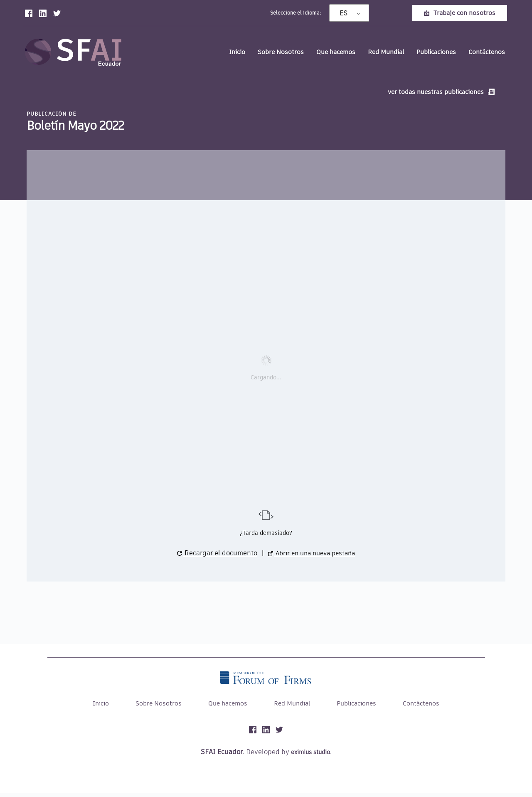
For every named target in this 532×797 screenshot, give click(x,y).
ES (344, 13)
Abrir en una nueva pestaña (312, 556)
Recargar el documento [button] (213, 556)
